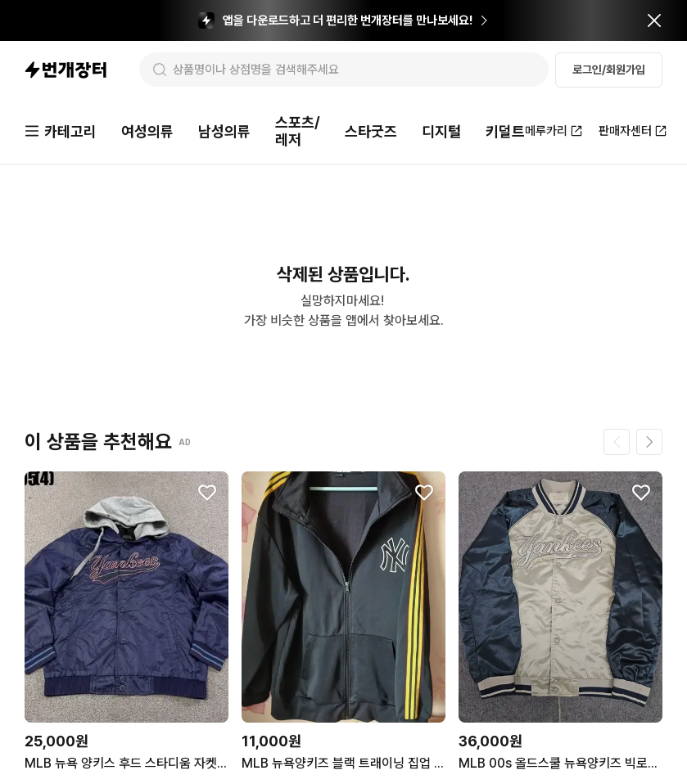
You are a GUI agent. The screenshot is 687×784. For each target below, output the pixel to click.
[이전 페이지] (617, 442)
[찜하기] (207, 493)
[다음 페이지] (649, 442)
